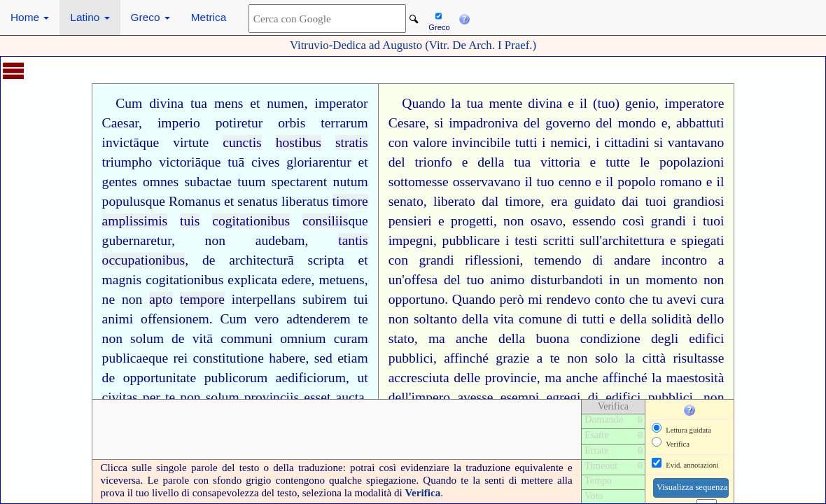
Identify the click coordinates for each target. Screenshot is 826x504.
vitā (203, 338)
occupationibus (144, 260)
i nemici (565, 142)
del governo (557, 123)
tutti (526, 142)
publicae (125, 358)
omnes (161, 182)
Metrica (209, 17)
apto (161, 299)
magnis (122, 280)
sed (323, 358)
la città (645, 358)
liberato (454, 201)
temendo (558, 260)
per (152, 397)
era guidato (583, 201)
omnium (303, 338)
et (255, 103)
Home (30, 17)
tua (199, 103)
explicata (252, 280)
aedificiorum (311, 378)
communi (246, 338)
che (639, 299)
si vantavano (689, 142)
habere (287, 358)
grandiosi (698, 201)
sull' (591, 240)
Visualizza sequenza (692, 487)
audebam (280, 240)
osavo (547, 221)
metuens (341, 280)
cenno (575, 182)
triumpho (127, 162)
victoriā (180, 162)
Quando (423, 103)
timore (350, 201)
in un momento (653, 280)
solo (607, 358)
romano (681, 182)
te (363, 319)
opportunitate (160, 378)
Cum (129, 103)
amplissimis (135, 221)
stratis (352, 142)
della (491, 162)
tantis (353, 240)
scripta (326, 260)
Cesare (407, 123)
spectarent (299, 182)
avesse (475, 397)
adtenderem (318, 319)
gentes (120, 182)
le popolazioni (682, 162)
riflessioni (492, 260)
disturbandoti (567, 280)
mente (505, 103)
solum (147, 338)
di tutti (586, 319)
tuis (190, 221)
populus (124, 201)
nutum (351, 182)
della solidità (656, 319)
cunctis (242, 142)
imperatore (695, 103)
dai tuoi (644, 201)
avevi (682, 299)
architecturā (261, 260)
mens (229, 103)
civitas (120, 397)
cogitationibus (251, 221)
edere (296, 280)
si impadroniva (476, 123)
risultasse (699, 358)
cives (265, 162)
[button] (464, 17)
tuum (251, 182)
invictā (121, 142)
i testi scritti (540, 240)
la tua (467, 103)
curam (351, 338)
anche (472, 338)
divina (166, 103)
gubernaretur (137, 240)
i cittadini (622, 142)
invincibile (481, 142)
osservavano (487, 182)
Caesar (121, 123)
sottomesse (419, 182)
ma (437, 338)
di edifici (615, 397)
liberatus (305, 201)
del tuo (464, 280)
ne (109, 299)
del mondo (626, 123)
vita (504, 319)
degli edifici (688, 338)
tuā (236, 162)
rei (181, 358)
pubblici (411, 358)
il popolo (630, 182)
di (597, 260)
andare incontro (660, 260)
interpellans (264, 299)
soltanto (435, 319)
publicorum (236, 378)
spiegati (702, 240)
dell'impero (419, 397)
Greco (150, 17)
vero (267, 319)
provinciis (272, 397)
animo (507, 280)
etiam (353, 358)
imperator (341, 103)
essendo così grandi (629, 221)
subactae (208, 182)
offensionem (175, 319)
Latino (90, 17)
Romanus (195, 201)
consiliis (325, 221)
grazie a (519, 358)
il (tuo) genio (618, 103)
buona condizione (588, 338)
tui (361, 299)
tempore (202, 299)
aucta (350, 397)
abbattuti (700, 123)
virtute (191, 142)
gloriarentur (319, 162)
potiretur (239, 123)
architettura (633, 240)
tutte (618, 162)
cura (713, 299)
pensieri (410, 221)
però (512, 299)
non (215, 240)
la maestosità (688, 378)
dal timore (511, 201)
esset (317, 397)
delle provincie (495, 378)
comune (540, 319)
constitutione (229, 358)
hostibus (299, 142)
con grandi (421, 260)
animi (118, 319)
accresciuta (419, 378)
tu (658, 299)
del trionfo (420, 162)
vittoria (560, 162)
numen (285, 103)
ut (362, 378)
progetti (472, 221)
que (149, 142)
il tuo (540, 182)
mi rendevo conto (576, 299)
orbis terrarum (323, 123)
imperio (179, 123)
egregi (564, 397)
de (209, 260)
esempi (520, 397)
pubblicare (471, 240)
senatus (258, 201)
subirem (324, 299)
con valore (418, 142)
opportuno (417, 299)
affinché (466, 358)
